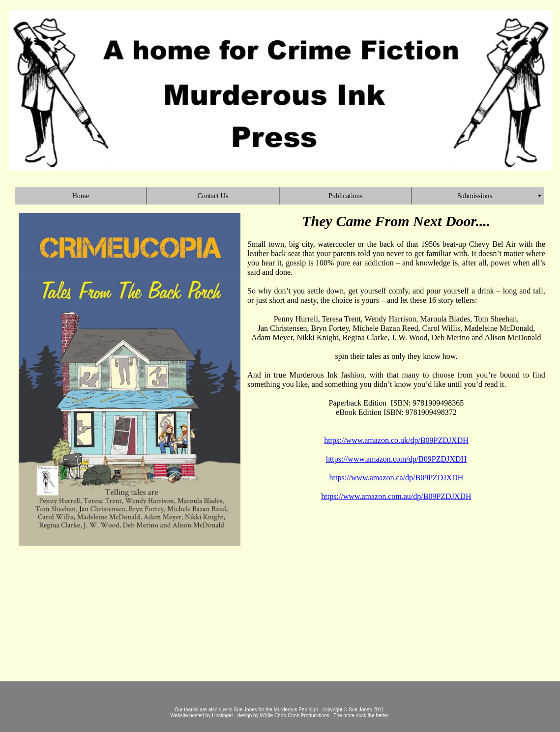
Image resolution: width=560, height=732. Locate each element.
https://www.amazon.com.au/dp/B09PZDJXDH (396, 496)
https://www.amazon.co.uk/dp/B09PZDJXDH (396, 440)
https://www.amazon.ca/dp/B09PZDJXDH (397, 478)
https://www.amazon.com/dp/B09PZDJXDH (396, 459)
